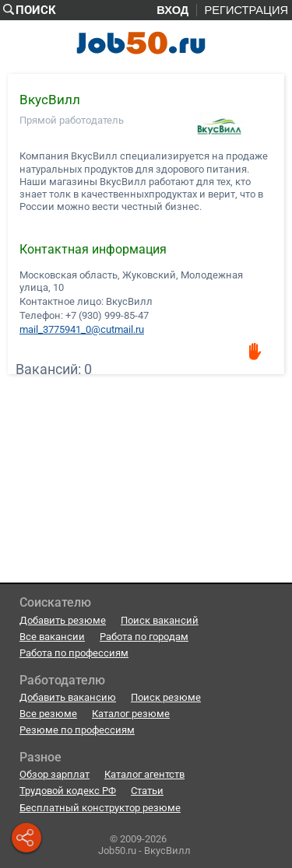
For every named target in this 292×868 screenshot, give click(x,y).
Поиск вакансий (160, 620)
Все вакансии (52, 637)
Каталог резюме (131, 714)
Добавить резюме (63, 620)
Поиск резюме (166, 697)
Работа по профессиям (74, 653)
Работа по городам (144, 637)
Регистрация (246, 10)
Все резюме (48, 714)
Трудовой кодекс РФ (68, 791)
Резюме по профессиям (77, 730)
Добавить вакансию (68, 697)
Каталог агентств (144, 774)
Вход (172, 10)
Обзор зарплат (55, 774)
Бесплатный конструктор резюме (100, 808)
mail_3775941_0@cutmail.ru (82, 329)
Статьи (147, 791)
